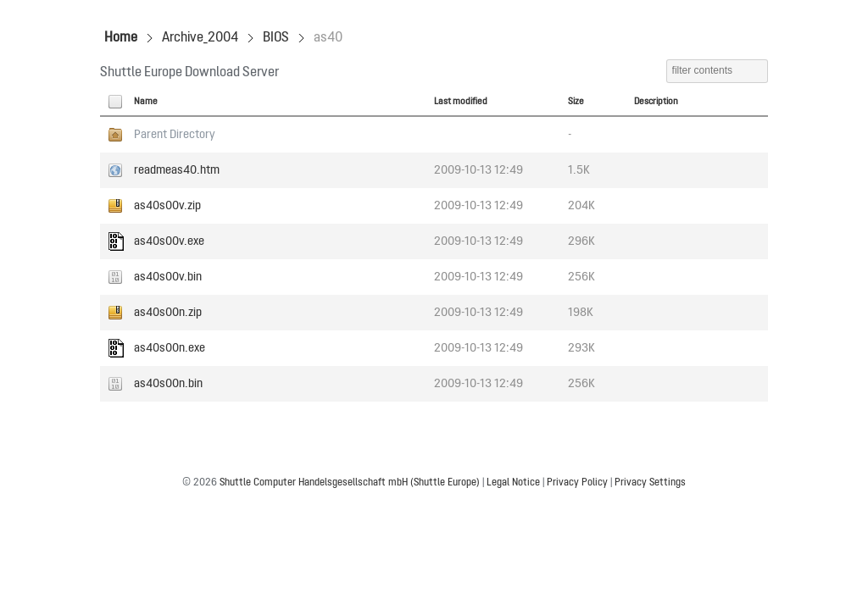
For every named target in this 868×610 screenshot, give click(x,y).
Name (146, 102)
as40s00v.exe (169, 241)
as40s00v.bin (168, 277)
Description (656, 102)
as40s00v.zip (167, 206)
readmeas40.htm (177, 170)
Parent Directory (175, 135)
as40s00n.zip (168, 313)
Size (576, 102)
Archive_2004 (200, 38)
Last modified (461, 102)
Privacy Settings (650, 483)
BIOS (276, 38)
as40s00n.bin (168, 384)
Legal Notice (513, 483)
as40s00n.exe (170, 348)
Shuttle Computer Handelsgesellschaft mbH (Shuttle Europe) (350, 483)
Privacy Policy (577, 483)
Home (121, 38)
